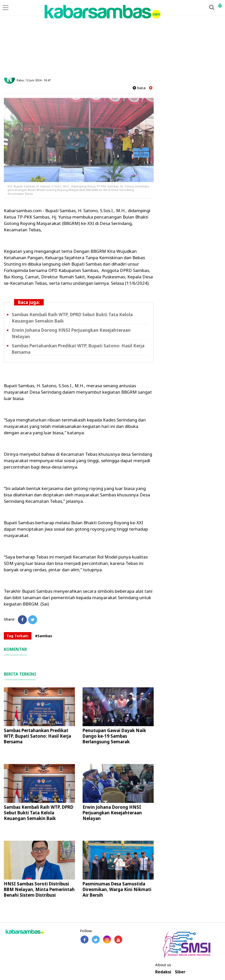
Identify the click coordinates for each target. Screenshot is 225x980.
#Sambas (44, 636)
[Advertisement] (112, 39)
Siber (180, 972)
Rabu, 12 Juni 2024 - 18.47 (34, 80)
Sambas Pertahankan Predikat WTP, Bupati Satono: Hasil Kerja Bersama (37, 736)
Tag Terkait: (18, 636)
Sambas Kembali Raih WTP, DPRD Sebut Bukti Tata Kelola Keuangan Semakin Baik (39, 813)
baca (139, 88)
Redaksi (163, 972)
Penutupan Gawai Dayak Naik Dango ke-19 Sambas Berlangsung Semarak (114, 736)
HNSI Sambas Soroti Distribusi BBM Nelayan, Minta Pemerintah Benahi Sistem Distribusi (39, 889)
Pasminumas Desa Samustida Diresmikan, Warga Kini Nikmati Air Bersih (117, 889)
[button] (220, 4)
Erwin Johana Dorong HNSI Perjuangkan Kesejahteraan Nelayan (112, 813)
